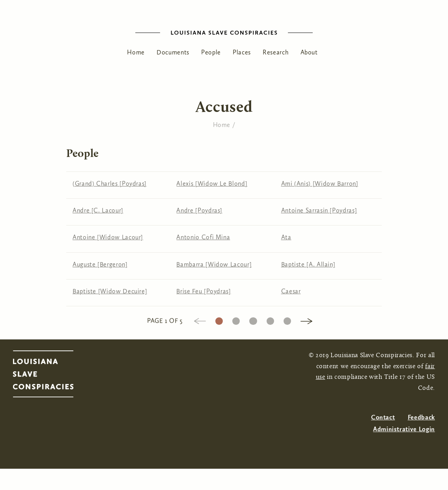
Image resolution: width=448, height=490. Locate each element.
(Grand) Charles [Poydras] (110, 184)
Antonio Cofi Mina (203, 237)
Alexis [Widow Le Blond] (212, 184)
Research (275, 52)
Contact (383, 417)
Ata (286, 237)
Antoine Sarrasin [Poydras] (319, 210)
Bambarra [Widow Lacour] (214, 264)
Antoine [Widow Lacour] (108, 237)
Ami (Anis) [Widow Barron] (320, 184)
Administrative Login (404, 429)
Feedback (421, 417)
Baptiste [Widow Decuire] (110, 291)
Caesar (291, 291)
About (309, 52)
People (211, 52)
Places (242, 52)
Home (136, 52)
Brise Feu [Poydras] (203, 291)
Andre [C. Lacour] (98, 210)
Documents (173, 52)
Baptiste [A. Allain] (308, 264)
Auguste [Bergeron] (100, 264)
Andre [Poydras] (199, 210)
